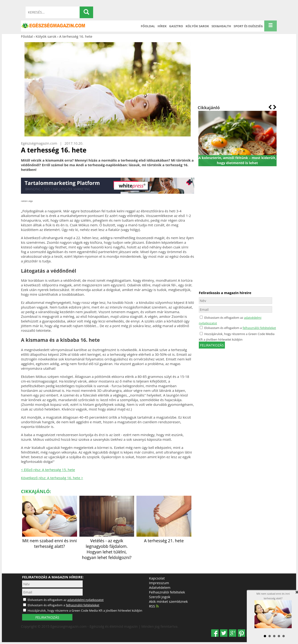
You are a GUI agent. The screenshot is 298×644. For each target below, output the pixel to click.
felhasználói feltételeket (259, 328)
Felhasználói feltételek (167, 592)
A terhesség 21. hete (164, 538)
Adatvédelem (160, 587)
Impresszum (159, 583)
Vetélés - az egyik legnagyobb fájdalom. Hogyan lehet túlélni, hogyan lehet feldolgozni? (107, 546)
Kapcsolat (157, 578)
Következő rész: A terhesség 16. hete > (52, 478)
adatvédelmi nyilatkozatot (85, 600)
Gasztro (176, 26)
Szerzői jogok (160, 597)
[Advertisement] (237, 72)
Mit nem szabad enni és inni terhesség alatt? (50, 541)
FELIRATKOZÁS (47, 617)
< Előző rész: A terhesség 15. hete (48, 470)
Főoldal (148, 26)
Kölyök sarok (197, 26)
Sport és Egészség (248, 26)
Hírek (162, 26)
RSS (154, 606)
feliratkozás (212, 345)
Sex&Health (221, 26)
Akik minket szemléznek (168, 601)
